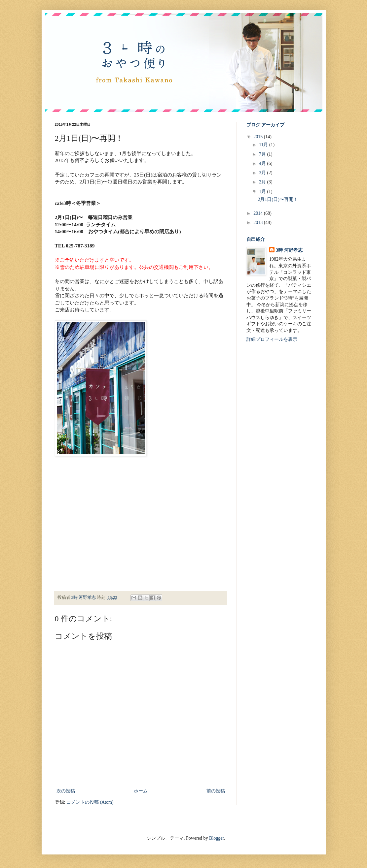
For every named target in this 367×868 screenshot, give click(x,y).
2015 (259, 137)
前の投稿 (216, 791)
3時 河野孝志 (289, 250)
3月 (263, 173)
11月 (264, 145)
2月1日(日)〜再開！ (278, 199)
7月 (263, 154)
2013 (259, 223)
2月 (263, 182)
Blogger (216, 838)
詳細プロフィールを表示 (272, 339)
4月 (263, 163)
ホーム (141, 791)
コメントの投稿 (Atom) (90, 802)
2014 (259, 213)
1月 (263, 192)
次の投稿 (66, 791)
